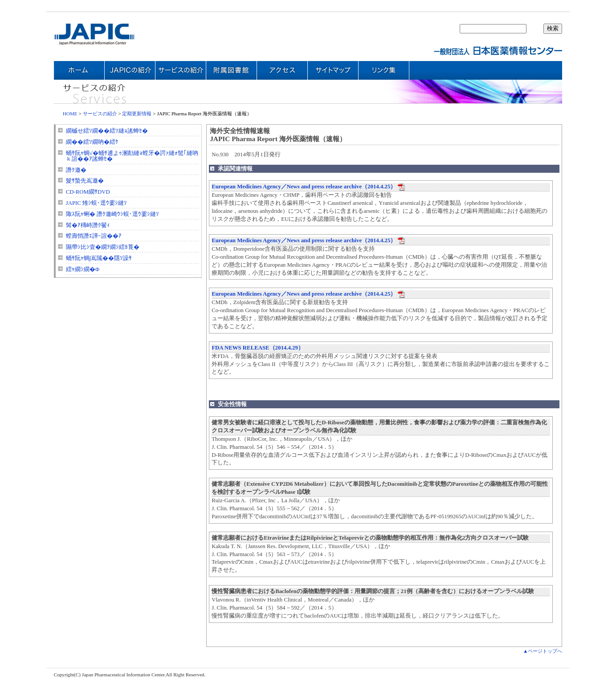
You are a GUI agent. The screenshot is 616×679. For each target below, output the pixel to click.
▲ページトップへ (543, 651)
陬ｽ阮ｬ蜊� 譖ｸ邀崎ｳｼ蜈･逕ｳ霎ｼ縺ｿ (112, 214)
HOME (70, 114)
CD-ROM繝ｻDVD (88, 192)
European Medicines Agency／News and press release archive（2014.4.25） (304, 187)
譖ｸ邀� (76, 170)
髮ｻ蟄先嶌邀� (85, 181)
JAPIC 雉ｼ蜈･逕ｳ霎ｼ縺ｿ (96, 203)
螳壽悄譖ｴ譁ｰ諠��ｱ (94, 236)
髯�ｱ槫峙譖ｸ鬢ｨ (88, 225)
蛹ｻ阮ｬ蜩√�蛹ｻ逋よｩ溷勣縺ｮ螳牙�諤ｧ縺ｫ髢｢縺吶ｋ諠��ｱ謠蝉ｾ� (132, 156)
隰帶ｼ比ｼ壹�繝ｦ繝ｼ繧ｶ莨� (103, 247)
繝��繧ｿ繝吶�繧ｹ (92, 142)
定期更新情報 (137, 114)
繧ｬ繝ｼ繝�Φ (83, 269)
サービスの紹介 (100, 114)
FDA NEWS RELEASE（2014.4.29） (258, 348)
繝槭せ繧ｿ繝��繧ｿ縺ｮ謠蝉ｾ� (107, 131)
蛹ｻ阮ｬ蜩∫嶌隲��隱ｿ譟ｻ (99, 258)
